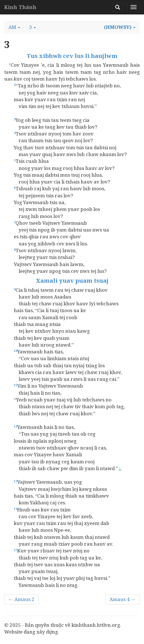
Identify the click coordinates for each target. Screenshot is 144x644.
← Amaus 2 (21, 599)
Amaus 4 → (123, 599)
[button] (14, 27)
